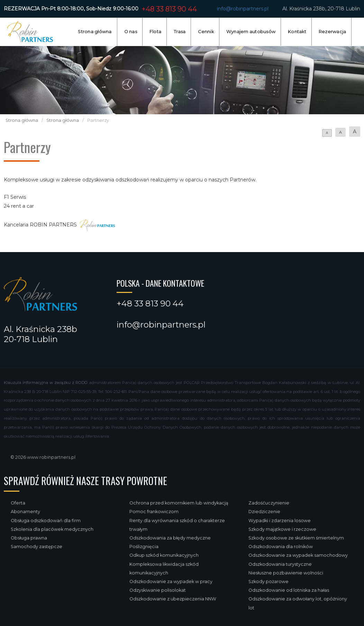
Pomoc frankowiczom (154, 512)
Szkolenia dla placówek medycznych (52, 529)
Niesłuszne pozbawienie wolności (286, 573)
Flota (155, 32)
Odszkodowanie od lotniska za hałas (289, 590)
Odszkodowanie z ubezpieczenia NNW (173, 599)
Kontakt (297, 32)
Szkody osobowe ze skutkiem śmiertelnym (296, 538)
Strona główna (95, 32)
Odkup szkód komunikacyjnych (164, 555)
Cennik (206, 32)
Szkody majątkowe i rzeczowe (282, 529)
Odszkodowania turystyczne (280, 564)
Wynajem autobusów (251, 32)
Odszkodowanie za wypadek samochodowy (298, 555)
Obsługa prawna (29, 538)
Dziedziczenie (264, 512)
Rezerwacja (333, 32)
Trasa (180, 32)
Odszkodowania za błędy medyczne (170, 538)
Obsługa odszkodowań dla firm (46, 521)
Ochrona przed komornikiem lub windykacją (179, 503)
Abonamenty (25, 512)
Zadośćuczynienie (269, 503)
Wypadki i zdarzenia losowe (280, 521)
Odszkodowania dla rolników (281, 547)
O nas (131, 32)
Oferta (18, 503)
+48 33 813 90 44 (169, 9)
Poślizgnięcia (144, 547)
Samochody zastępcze (37, 547)
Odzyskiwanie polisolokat (158, 590)
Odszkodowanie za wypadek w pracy (171, 582)
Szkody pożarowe (269, 582)
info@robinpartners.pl (243, 9)
